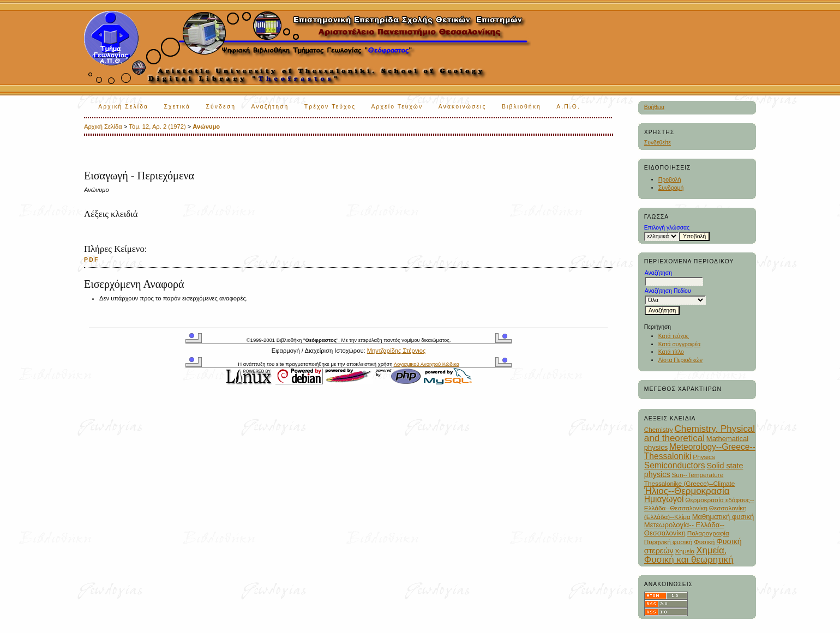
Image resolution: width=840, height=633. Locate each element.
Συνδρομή (671, 188)
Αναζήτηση (270, 107)
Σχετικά (178, 107)
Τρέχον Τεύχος (330, 107)
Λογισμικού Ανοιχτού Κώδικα (427, 364)
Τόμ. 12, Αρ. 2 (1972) (157, 126)
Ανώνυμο (206, 126)
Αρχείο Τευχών (397, 107)
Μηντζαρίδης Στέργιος (397, 351)
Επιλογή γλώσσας (667, 228)
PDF (92, 260)
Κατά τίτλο (671, 352)
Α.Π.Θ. (568, 107)
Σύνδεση (221, 107)
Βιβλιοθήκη (521, 107)
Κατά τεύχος (674, 336)
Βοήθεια (654, 107)
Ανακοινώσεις (463, 107)
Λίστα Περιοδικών (680, 360)
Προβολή (670, 180)
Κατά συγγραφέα (679, 344)
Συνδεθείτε (658, 143)
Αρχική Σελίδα (123, 107)
